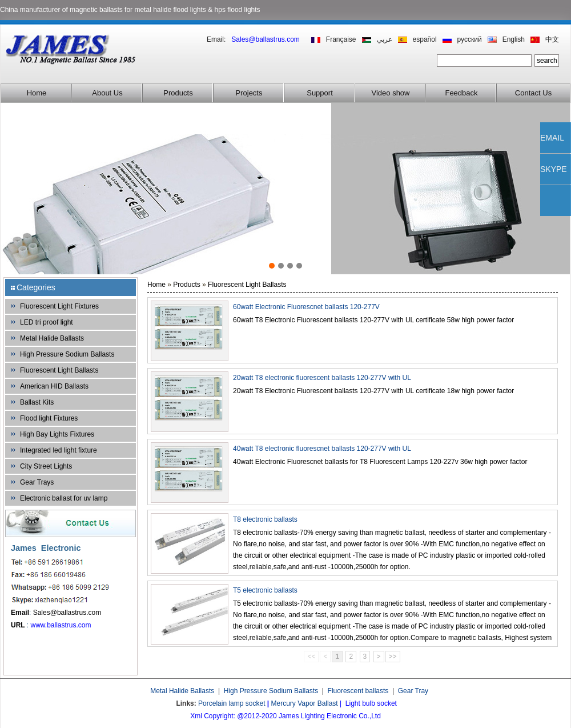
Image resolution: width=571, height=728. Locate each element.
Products (178, 93)
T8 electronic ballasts (265, 519)
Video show (391, 93)
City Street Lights (46, 466)
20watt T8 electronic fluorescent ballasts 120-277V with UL (322, 378)
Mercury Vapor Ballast (305, 703)
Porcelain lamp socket (232, 703)
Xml (196, 716)
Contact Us (533, 93)
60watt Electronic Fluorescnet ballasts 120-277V (306, 307)
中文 (552, 39)
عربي (385, 39)
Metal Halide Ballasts (52, 338)
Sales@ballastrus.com (67, 613)
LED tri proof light (47, 322)
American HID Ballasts (54, 386)
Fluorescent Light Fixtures (59, 306)
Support (320, 93)
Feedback (461, 93)
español (425, 39)
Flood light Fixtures (49, 418)
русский (470, 39)
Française (341, 39)
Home (37, 93)
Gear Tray (413, 691)
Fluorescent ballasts (358, 691)
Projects (249, 93)
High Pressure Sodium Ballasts (67, 354)
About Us (107, 93)
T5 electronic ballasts (265, 590)
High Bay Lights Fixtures (57, 434)
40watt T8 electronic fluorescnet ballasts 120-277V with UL (322, 449)
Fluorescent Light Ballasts (59, 370)
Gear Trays (37, 482)
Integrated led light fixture (59, 450)
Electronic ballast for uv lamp (64, 498)
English (514, 39)
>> (393, 657)
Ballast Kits (37, 402)
